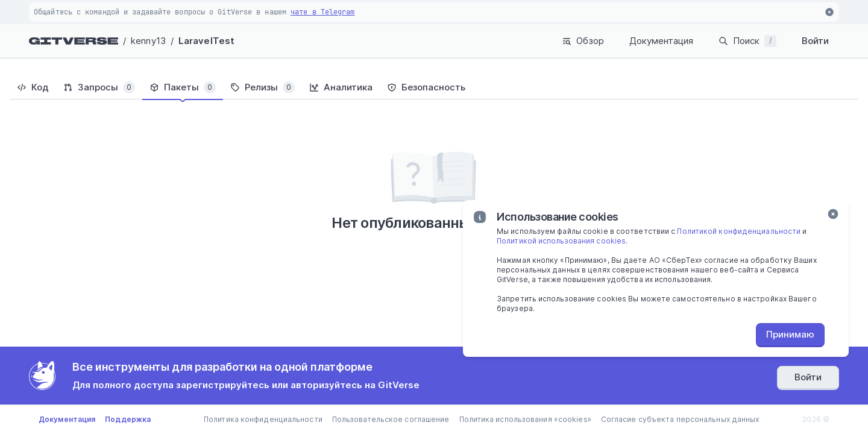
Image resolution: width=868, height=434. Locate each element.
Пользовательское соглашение (391, 419)
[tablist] (434, 87)
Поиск (747, 41)
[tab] (33, 87)
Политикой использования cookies (561, 241)
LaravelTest (206, 41)
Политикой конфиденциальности (739, 231)
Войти (815, 41)
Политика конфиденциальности (263, 419)
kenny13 (148, 41)
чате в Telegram (323, 12)
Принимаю (790, 334)
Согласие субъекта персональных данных (680, 419)
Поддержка (128, 419)
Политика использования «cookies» (525, 419)
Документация (661, 41)
